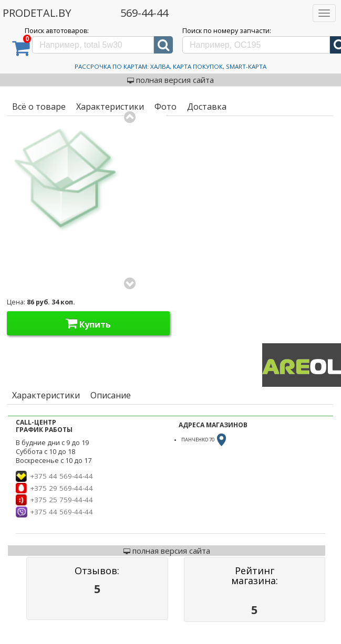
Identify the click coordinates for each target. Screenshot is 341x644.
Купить (88, 323)
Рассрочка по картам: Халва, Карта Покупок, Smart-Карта (170, 66)
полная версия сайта (170, 80)
